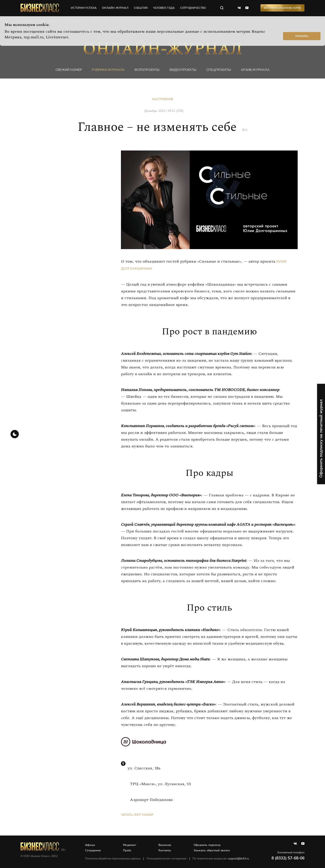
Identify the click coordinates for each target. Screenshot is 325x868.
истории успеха (84, 8)
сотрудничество (193, 8)
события (141, 8)
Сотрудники (93, 850)
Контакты (165, 850)
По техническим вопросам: (221, 859)
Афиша (90, 845)
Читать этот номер (137, 815)
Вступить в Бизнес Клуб (282, 8)
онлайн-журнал (115, 8)
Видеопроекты (183, 70)
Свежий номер (69, 70)
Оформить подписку (207, 845)
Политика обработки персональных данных (113, 859)
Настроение (163, 99)
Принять (302, 36)
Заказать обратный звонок (212, 850)
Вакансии (165, 845)
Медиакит (130, 845)
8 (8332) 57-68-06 (288, 858)
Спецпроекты (219, 70)
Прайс (127, 850)
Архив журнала (255, 70)
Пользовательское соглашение (167, 859)
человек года (164, 8)
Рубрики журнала (108, 70)
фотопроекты (147, 70)
